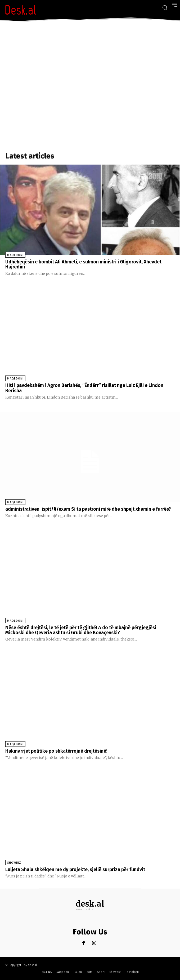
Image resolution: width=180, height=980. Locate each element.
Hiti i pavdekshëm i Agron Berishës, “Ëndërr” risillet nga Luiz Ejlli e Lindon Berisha (84, 388)
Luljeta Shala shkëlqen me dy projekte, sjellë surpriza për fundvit (75, 869)
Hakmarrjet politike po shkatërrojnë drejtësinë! (56, 751)
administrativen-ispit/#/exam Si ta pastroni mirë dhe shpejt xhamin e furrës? (88, 509)
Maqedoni (15, 255)
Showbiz (14, 863)
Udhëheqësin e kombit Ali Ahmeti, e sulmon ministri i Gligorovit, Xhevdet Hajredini (83, 264)
